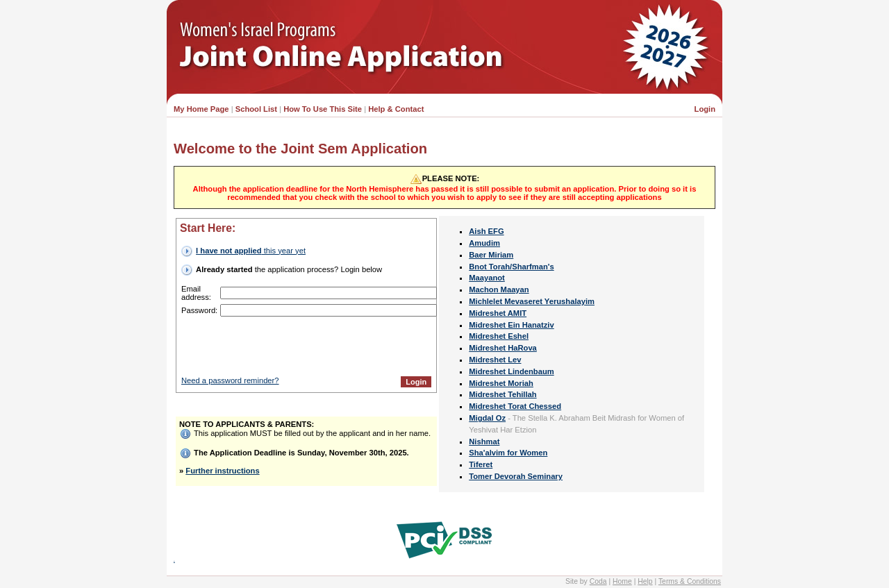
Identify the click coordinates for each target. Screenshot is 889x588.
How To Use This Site (323, 109)
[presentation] (326, 346)
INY (174, 561)
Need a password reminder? (230, 380)
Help (645, 581)
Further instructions (222, 471)
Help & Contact (396, 109)
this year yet (251, 251)
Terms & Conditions (690, 581)
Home (622, 581)
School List (256, 109)
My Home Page (201, 109)
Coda (598, 581)
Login (705, 109)
